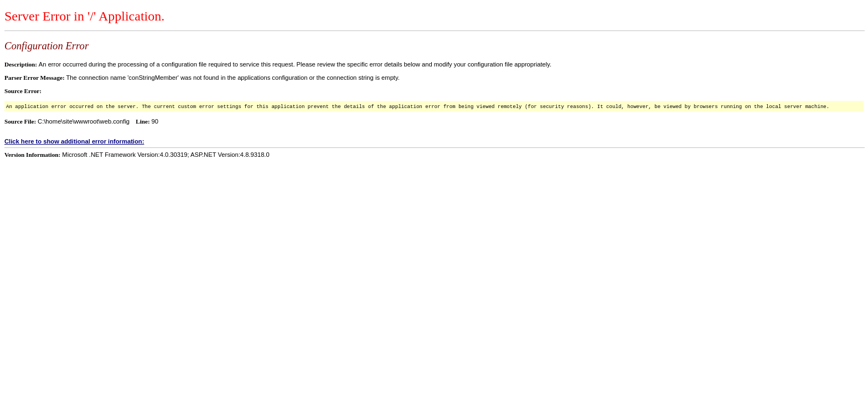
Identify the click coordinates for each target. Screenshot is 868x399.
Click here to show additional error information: (74, 141)
